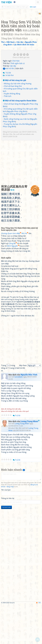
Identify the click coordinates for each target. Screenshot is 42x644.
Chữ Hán (16, 100)
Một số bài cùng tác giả (15, 120)
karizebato (14, 171)
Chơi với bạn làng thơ (13, 125)
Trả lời (8, 112)
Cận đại (13, 105)
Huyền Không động (12, 133)
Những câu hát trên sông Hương (18, 123)
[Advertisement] (21, 33)
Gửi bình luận (6, 547)
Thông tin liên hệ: (8, 538)
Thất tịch (8, 136)
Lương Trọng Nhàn (30, 461)
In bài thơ (10, 115)
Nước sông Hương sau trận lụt (17, 158)
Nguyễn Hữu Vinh (29, 414)
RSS (39, 642)
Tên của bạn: (6, 529)
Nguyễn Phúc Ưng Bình (17, 151)
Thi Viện (6, 2)
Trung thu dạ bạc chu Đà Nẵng (17, 163)
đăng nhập (10, 526)
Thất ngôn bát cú (17, 103)
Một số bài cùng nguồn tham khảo (20, 140)
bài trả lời (8, 108)
